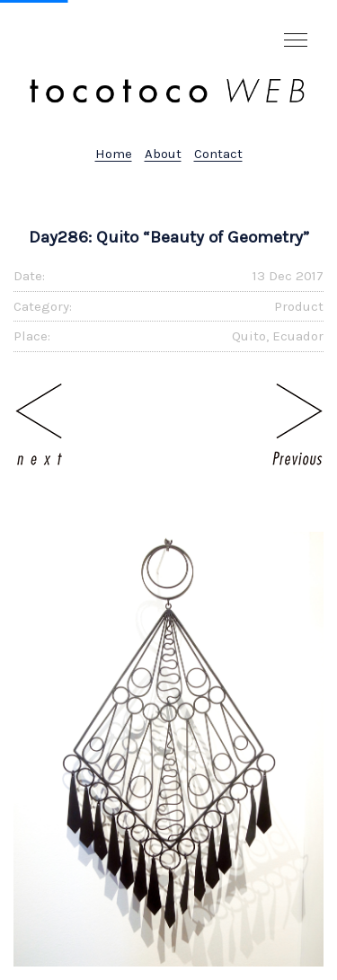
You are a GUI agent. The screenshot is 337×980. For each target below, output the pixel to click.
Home (114, 154)
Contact (218, 154)
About (163, 154)
